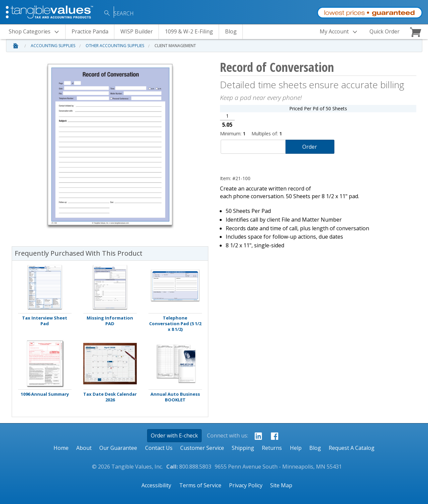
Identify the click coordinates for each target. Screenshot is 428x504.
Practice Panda (90, 31)
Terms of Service (200, 485)
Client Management (175, 46)
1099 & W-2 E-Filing (189, 31)
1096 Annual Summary (45, 394)
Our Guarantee (118, 448)
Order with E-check (174, 435)
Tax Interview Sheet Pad (45, 321)
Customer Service (202, 448)
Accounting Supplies (53, 46)
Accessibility (156, 485)
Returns (272, 448)
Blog (231, 31)
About (84, 448)
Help (296, 448)
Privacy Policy (246, 485)
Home (61, 448)
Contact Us (159, 448)
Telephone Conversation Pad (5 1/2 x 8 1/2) (175, 324)
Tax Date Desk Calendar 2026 (110, 397)
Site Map (281, 485)
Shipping (243, 448)
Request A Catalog (352, 448)
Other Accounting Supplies (115, 46)
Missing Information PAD (110, 321)
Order (310, 147)
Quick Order (385, 31)
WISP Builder (137, 31)
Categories (36, 32)
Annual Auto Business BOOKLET (175, 397)
